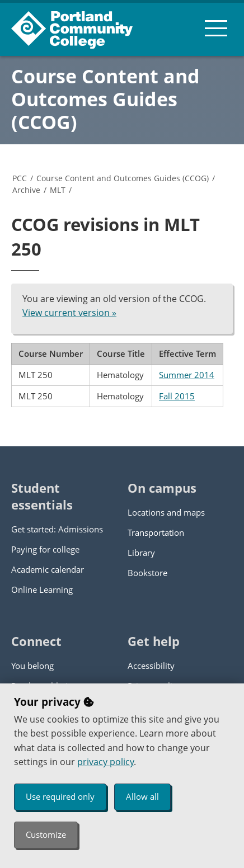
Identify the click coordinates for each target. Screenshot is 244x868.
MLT (58, 190)
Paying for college (45, 549)
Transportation (156, 532)
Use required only (60, 796)
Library (141, 553)
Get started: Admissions (57, 529)
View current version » (69, 313)
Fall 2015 (177, 396)
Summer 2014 (187, 375)
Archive (26, 190)
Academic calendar (48, 569)
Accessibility (151, 666)
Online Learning (42, 589)
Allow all (142, 796)
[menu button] (216, 28)
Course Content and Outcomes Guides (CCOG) (105, 99)
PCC (20, 178)
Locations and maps (166, 512)
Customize (46, 834)
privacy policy (105, 762)
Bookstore (147, 573)
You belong (32, 666)
